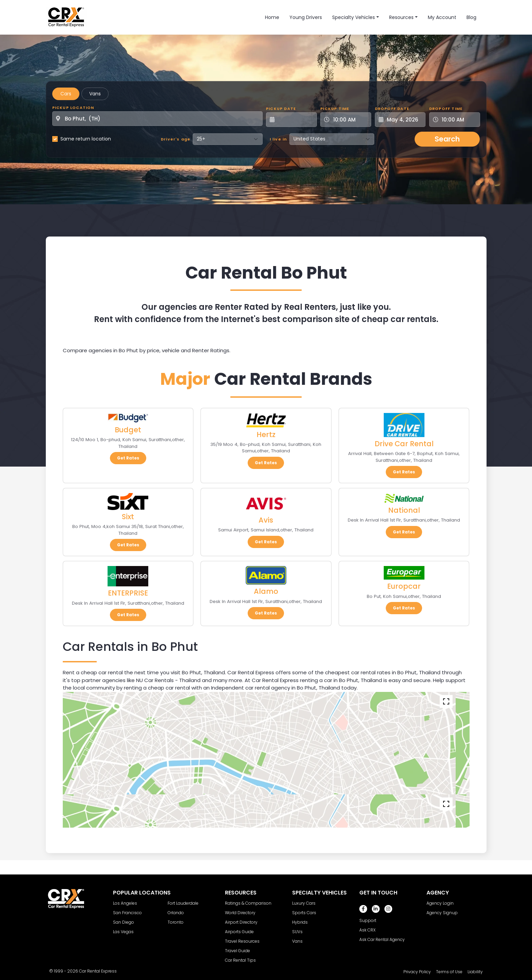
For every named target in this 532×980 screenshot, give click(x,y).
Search (447, 139)
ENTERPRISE (128, 593)
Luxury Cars (304, 903)
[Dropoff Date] (404, 120)
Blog (471, 17)
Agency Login (440, 903)
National (404, 510)
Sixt (128, 517)
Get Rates (128, 458)
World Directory (240, 913)
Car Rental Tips (240, 960)
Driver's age (176, 139)
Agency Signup (442, 913)
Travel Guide (237, 951)
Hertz (266, 435)
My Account (442, 17)
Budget (128, 430)
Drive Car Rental (404, 444)
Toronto (176, 922)
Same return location (86, 139)
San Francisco (127, 913)
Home (272, 17)
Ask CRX (367, 930)
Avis (266, 520)
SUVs (297, 932)
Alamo (266, 591)
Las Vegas (123, 932)
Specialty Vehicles (354, 17)
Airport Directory (241, 922)
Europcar (404, 586)
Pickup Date (281, 109)
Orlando (176, 913)
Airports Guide (239, 932)
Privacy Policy (417, 972)
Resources (401, 17)
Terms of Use (449, 972)
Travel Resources (242, 941)
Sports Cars (304, 913)
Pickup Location (73, 108)
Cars (66, 94)
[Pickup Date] (295, 120)
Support (368, 920)
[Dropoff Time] (459, 120)
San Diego (123, 922)
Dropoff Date (392, 109)
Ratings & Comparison (248, 903)
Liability (475, 972)
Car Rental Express (98, 971)
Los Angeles (125, 903)
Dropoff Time (446, 109)
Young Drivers (306, 17)
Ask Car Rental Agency (382, 939)
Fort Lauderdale (183, 903)
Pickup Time (335, 109)
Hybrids (300, 922)
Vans (95, 94)
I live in (279, 139)
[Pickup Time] (350, 120)
